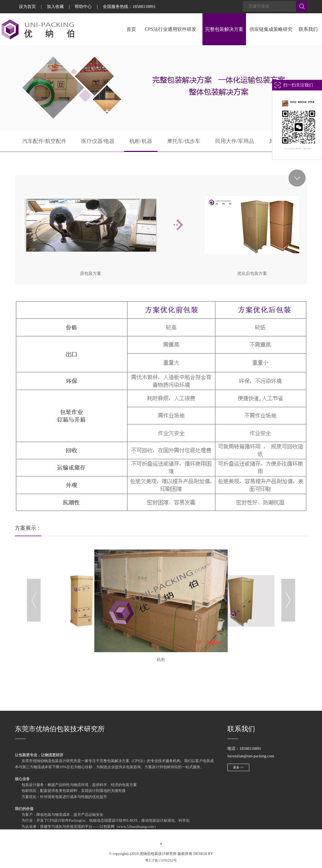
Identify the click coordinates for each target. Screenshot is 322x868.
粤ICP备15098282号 (161, 860)
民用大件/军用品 (235, 141)
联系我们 (308, 29)
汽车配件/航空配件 (44, 141)
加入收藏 (55, 7)
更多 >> (238, 767)
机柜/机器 (141, 141)
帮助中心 (83, 7)
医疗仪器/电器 (98, 141)
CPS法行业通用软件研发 (171, 29)
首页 (131, 29)
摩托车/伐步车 (184, 141)
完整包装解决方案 (224, 29)
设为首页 (27, 7)
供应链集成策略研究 (271, 29)
